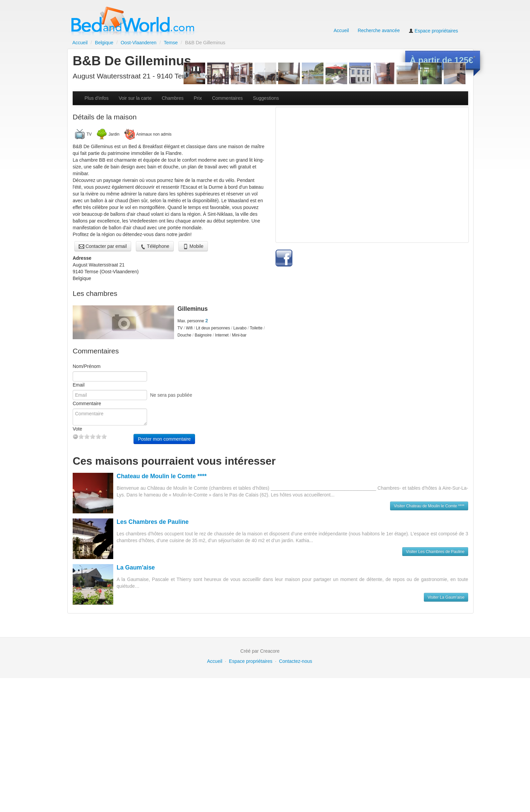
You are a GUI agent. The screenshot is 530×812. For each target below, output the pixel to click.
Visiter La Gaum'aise (446, 731)
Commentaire (87, 537)
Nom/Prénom (87, 500)
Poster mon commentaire (164, 573)
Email (79, 519)
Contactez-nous (295, 795)
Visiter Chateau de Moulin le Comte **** (429, 640)
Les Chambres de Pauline (153, 656)
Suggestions (266, 232)
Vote (77, 563)
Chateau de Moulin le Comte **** (162, 610)
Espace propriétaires (433, 31)
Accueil (341, 30)
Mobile (193, 380)
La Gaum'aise (136, 701)
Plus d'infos (97, 232)
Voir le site (271, 76)
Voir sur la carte (135, 232)
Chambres (173, 232)
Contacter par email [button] (103, 380)
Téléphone (155, 380)
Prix (198, 232)
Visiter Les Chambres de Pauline (435, 686)
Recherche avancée (379, 30)
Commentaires (227, 232)
